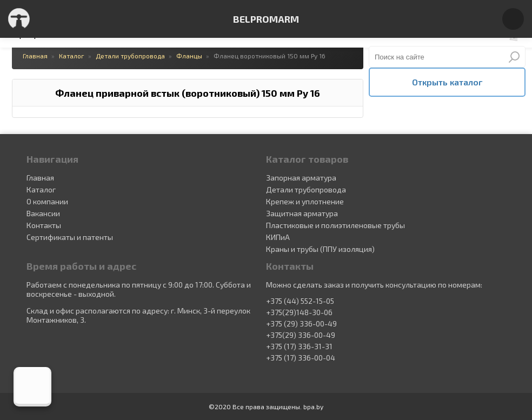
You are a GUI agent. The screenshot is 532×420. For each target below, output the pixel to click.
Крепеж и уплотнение (305, 201)
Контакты (44, 225)
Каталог (41, 189)
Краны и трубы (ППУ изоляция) (320, 249)
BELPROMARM (266, 19)
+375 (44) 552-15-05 (300, 301)
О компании (47, 201)
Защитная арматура (302, 213)
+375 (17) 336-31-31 (299, 346)
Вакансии (43, 213)
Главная (40, 178)
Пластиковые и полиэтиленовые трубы (335, 225)
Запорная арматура (301, 178)
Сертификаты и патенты (70, 237)
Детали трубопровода (306, 189)
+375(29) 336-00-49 (301, 335)
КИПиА (278, 237)
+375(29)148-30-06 (299, 312)
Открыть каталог (447, 82)
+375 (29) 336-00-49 (301, 324)
